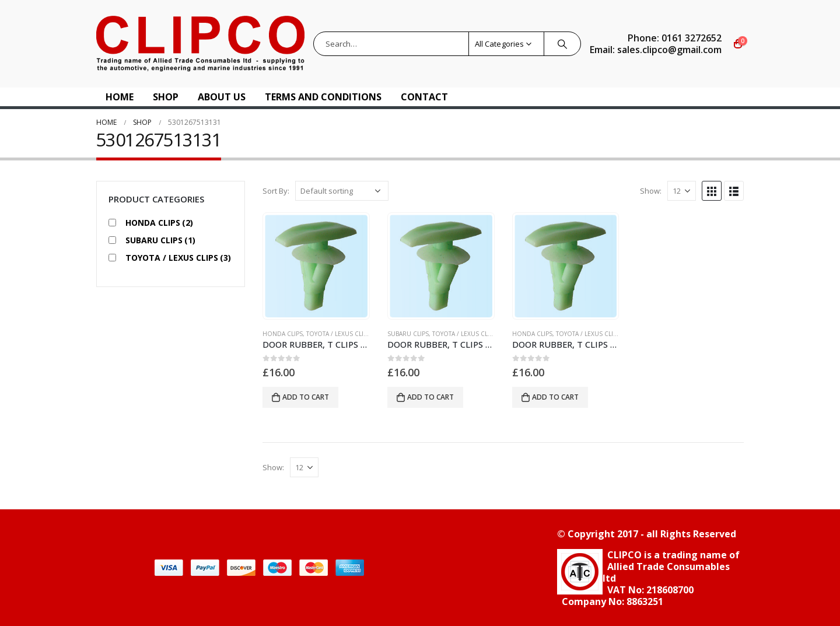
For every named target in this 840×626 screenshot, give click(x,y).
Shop (166, 97)
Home (120, 97)
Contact (424, 97)
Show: (651, 191)
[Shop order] (342, 191)
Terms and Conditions (323, 97)
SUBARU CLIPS (408, 334)
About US (222, 97)
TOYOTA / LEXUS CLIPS (338, 334)
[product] (316, 266)
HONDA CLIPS (283, 334)
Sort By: (276, 191)
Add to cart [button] (306, 397)
